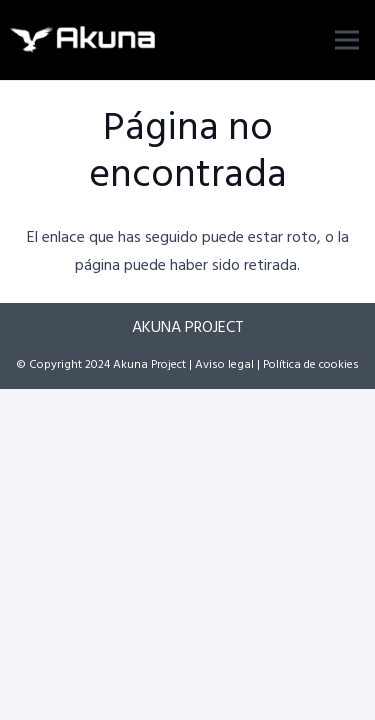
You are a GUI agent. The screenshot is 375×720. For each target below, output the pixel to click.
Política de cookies (311, 364)
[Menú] (347, 40)
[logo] (84, 40)
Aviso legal (224, 364)
